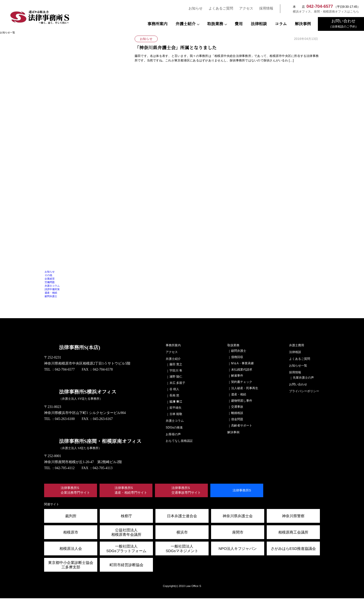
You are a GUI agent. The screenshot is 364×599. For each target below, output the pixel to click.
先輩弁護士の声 (303, 377)
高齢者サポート (242, 425)
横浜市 (182, 533)
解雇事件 (237, 375)
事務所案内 (157, 24)
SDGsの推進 (174, 427)
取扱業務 (215, 24)
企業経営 (50, 279)
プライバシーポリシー (304, 391)
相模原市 (71, 533)
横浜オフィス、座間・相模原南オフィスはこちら (323, 12)
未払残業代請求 (242, 369)
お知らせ (193, 8)
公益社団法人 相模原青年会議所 (126, 533)
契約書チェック (242, 382)
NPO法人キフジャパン (238, 549)
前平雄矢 (175, 408)
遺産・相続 (51, 293)
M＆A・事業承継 (242, 363)
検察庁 (126, 517)
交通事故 (237, 407)
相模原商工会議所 (293, 533)
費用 (239, 24)
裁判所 (71, 517)
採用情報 (264, 8)
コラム (281, 24)
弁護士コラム (52, 286)
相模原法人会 (71, 549)
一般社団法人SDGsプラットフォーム (126, 549)
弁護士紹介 (186, 24)
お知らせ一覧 (298, 365)
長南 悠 (174, 395)
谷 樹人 (174, 389)
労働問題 (50, 282)
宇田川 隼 (176, 370)
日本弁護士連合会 (182, 517)
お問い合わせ (298, 384)
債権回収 (237, 357)
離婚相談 (237, 413)
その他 (48, 275)
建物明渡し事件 (242, 401)
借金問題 (237, 419)
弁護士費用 (297, 345)
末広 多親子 (177, 383)
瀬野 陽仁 (176, 376)
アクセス (244, 8)
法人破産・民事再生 (245, 388)
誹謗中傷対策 (52, 289)
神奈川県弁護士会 (238, 517)
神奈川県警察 (293, 517)
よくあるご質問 (219, 8)
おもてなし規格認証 (179, 441)
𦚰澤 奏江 (176, 402)
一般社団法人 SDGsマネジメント (182, 549)
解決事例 (303, 24)
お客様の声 (173, 434)
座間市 (238, 533)
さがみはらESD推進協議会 (293, 549)
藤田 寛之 (176, 364)
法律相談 (259, 24)
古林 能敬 (176, 414)
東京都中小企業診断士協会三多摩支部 (71, 566)
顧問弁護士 (51, 296)
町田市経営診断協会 (126, 566)
